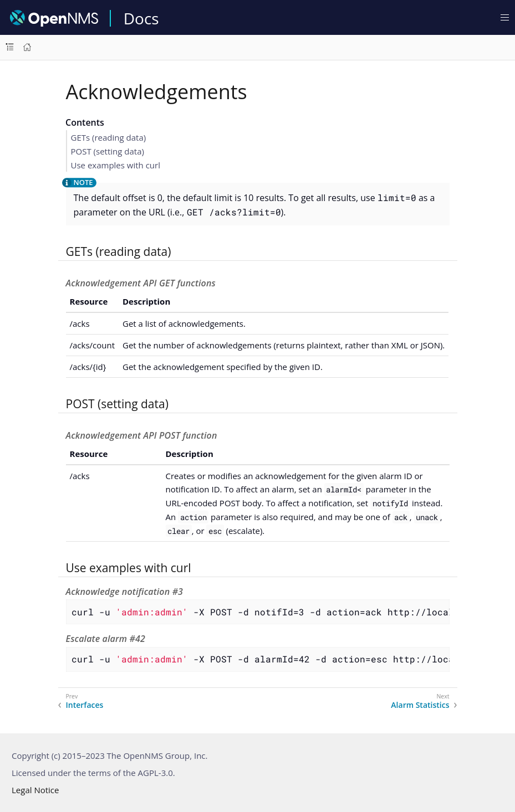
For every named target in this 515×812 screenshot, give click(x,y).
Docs (141, 18)
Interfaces (85, 705)
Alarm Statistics (420, 705)
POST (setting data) (108, 151)
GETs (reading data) (109, 137)
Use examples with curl (116, 165)
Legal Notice (35, 790)
